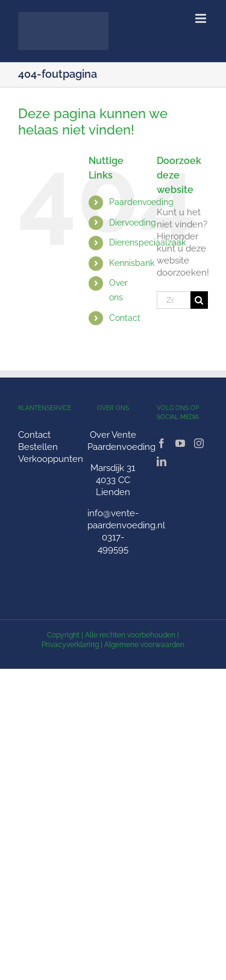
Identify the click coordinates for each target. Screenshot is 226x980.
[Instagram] (199, 443)
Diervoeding (133, 223)
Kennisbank (132, 263)
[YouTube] (180, 443)
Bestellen (38, 447)
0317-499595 (113, 543)
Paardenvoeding (141, 202)
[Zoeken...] (174, 300)
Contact (125, 318)
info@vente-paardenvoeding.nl (126, 519)
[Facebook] (162, 443)
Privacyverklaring (70, 645)
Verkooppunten (51, 459)
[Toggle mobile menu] (202, 18)
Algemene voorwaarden (144, 645)
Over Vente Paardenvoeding (121, 441)
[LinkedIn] (162, 461)
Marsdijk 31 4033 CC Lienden (113, 480)
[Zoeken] (199, 300)
